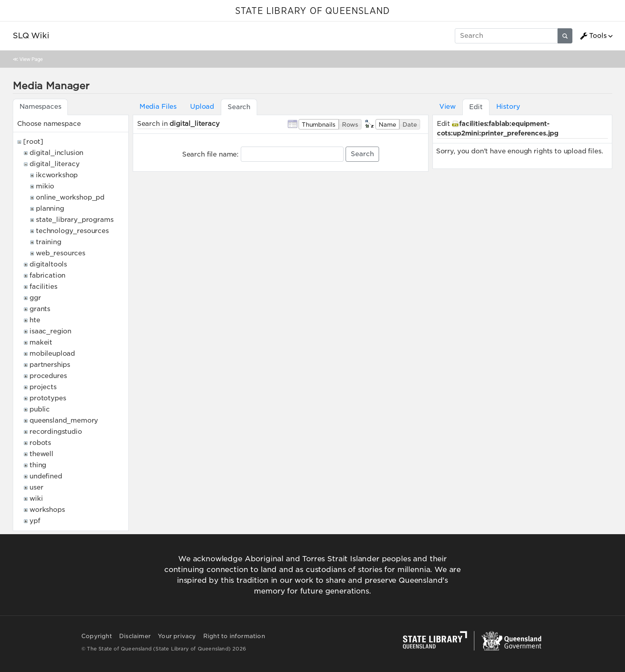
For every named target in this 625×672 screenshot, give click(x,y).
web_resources (61, 253)
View (447, 107)
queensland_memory (64, 420)
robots (40, 443)
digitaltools (48, 264)
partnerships (50, 365)
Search (362, 154)
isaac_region (50, 331)
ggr (35, 298)
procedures (48, 376)
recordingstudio (56, 432)
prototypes (48, 398)
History (508, 107)
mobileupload (52, 354)
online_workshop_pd (70, 197)
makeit (41, 342)
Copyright (97, 636)
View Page (31, 59)
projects (43, 387)
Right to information (234, 636)
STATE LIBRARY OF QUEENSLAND (312, 11)
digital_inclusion (56, 153)
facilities (43, 287)
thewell (41, 454)
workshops (47, 510)
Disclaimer (135, 636)
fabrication (47, 275)
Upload (202, 107)
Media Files (158, 107)
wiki (36, 499)
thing (38, 465)
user (36, 487)
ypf (35, 521)
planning (50, 209)
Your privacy (177, 636)
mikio (45, 186)
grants (40, 309)
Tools (593, 36)
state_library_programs (75, 220)
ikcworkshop (57, 175)
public (40, 409)
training (49, 242)
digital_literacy (54, 164)
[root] (33, 142)
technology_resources (72, 231)
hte (35, 320)
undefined (46, 476)
